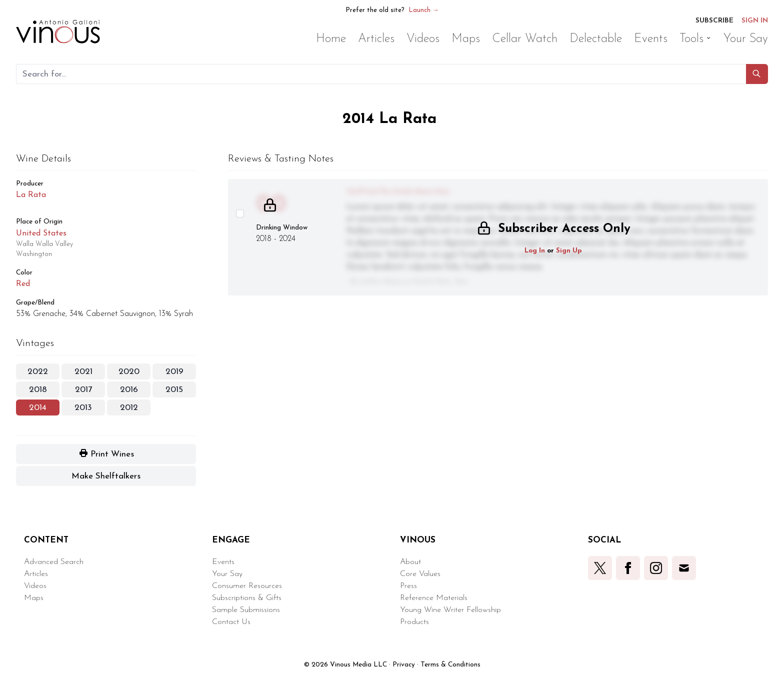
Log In (535, 251)
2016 (129, 390)
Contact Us (231, 622)
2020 (129, 372)
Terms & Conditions (450, 665)
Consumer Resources (247, 586)
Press (408, 586)
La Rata (31, 195)
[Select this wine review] (240, 213)
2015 (174, 390)
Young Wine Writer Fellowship (450, 610)
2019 (174, 372)
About (410, 562)
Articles (36, 574)
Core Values (420, 574)
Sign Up (569, 251)
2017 (83, 390)
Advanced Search (54, 562)
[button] (757, 74)
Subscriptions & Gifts (247, 598)
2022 (38, 372)
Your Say (227, 574)
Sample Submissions (246, 610)
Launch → (424, 10)
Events (223, 562)
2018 (38, 390)
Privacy (404, 665)
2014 (38, 408)
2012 (129, 408)
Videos (35, 586)
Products (414, 622)
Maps (34, 598)
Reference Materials (434, 598)
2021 (83, 372)
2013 (83, 408)
